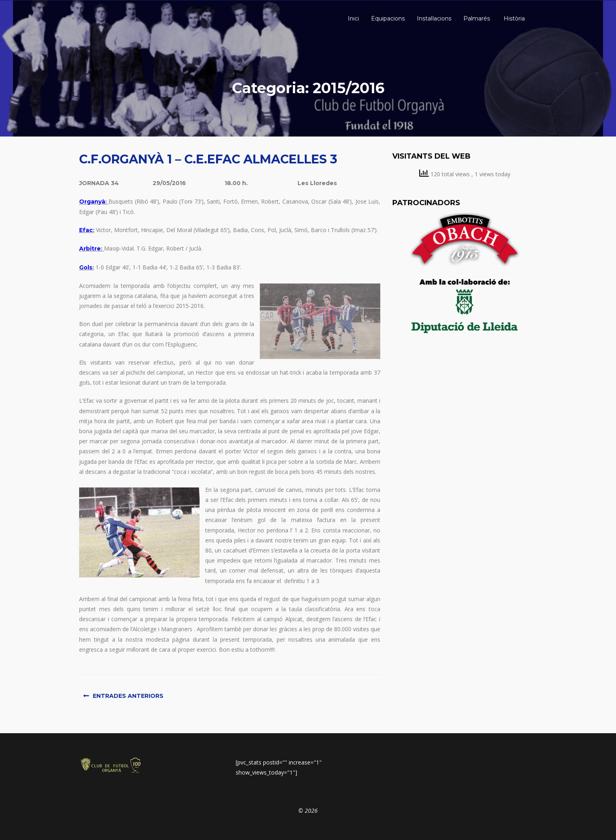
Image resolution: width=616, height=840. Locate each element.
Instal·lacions (434, 18)
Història (513, 18)
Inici (353, 18)
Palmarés (477, 18)
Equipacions (388, 18)
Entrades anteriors (128, 696)
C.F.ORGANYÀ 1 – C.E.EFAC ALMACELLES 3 (208, 159)
